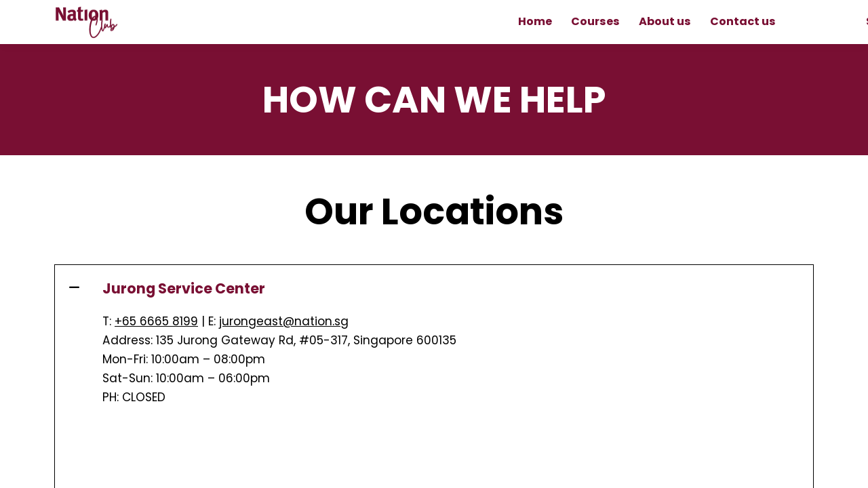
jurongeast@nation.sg (284, 321)
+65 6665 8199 (156, 321)
